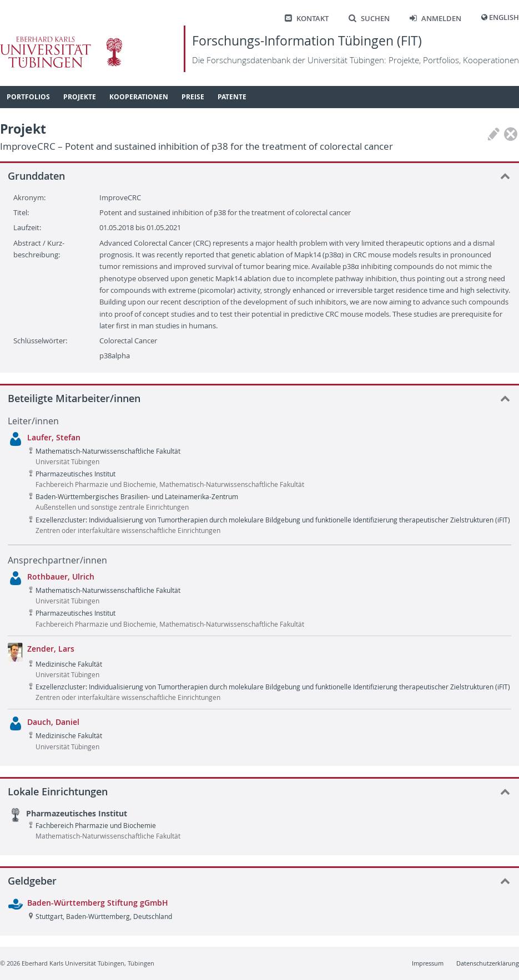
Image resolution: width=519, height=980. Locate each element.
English (504, 17)
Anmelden (435, 19)
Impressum (428, 963)
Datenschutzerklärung (488, 963)
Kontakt (307, 19)
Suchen (369, 19)
